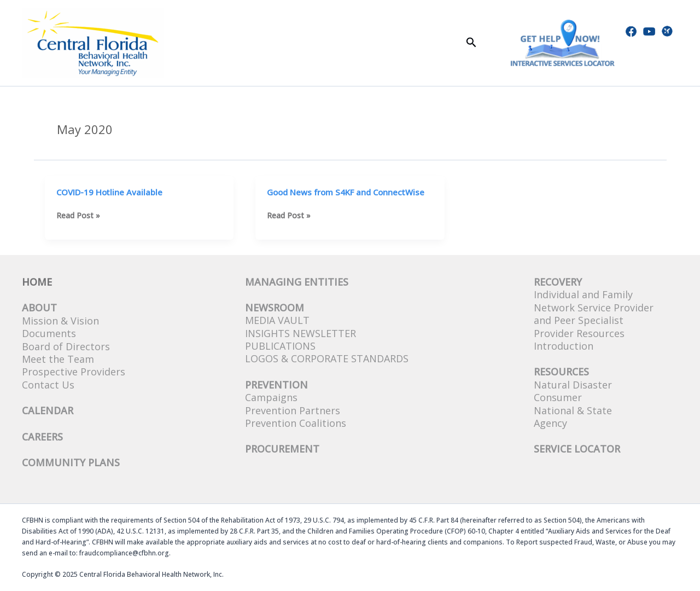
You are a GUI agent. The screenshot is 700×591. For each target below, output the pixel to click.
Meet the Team (58, 359)
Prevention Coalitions (296, 423)
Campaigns (271, 397)
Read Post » (78, 215)
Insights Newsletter (301, 333)
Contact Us (48, 385)
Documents (49, 333)
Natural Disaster (573, 385)
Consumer (558, 397)
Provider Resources (579, 333)
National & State (573, 410)
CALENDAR (48, 410)
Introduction (564, 346)
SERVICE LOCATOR (577, 449)
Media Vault (277, 320)
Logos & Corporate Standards (327, 358)
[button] (471, 43)
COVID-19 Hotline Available (109, 192)
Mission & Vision (60, 321)
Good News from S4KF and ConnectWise (346, 192)
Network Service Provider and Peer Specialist (594, 314)
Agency (550, 423)
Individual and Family (583, 294)
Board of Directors (66, 346)
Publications (280, 346)
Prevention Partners (293, 410)
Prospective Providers (74, 372)
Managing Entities (297, 282)
